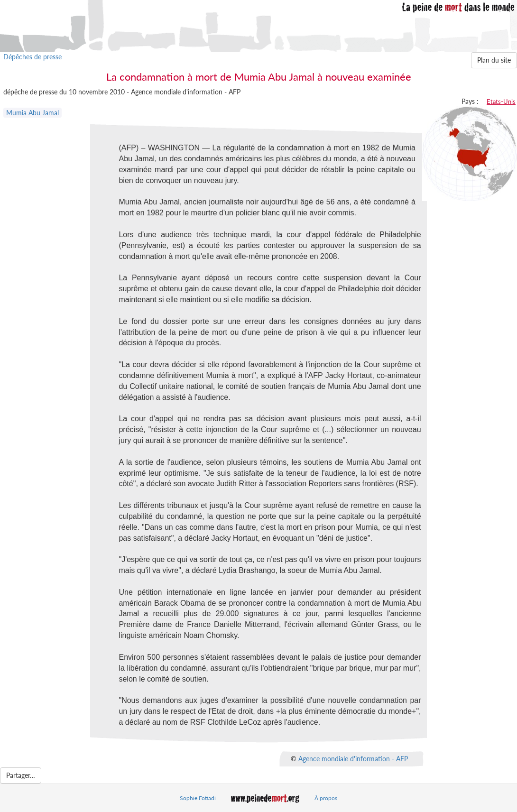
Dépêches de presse (32, 57)
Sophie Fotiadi (198, 798)
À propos (326, 798)
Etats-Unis (501, 101)
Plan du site (494, 60)
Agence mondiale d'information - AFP (353, 758)
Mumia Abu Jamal (32, 113)
